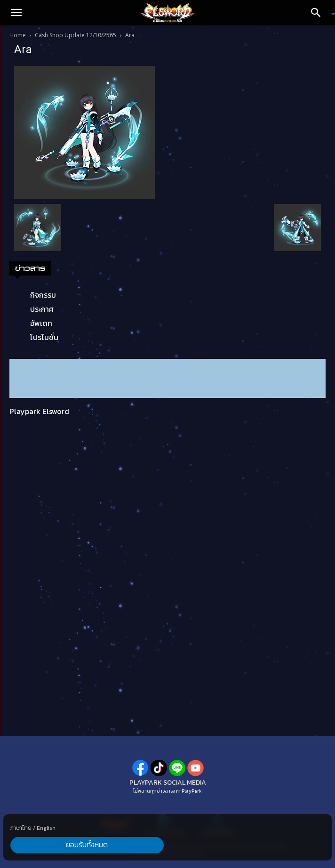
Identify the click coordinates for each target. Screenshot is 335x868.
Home (18, 35)
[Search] (319, 13)
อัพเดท (41, 323)
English (46, 827)
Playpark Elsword (39, 411)
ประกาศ (42, 309)
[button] (16, 13)
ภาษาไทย (21, 827)
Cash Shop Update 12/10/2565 (76, 35)
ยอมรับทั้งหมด (53, 845)
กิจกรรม (43, 295)
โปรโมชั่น (44, 337)
